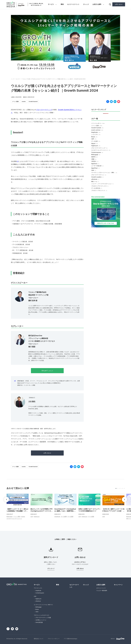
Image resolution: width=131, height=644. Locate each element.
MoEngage (96, 155)
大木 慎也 (32, 401)
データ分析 (96, 141)
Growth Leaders (98, 177)
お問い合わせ (119, 4)
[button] (124, 499)
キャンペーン (118, 585)
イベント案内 (15, 102)
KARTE (95, 157)
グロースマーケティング (44, 110)
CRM (94, 159)
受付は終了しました (47, 371)
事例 (62, 4)
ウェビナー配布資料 (102, 590)
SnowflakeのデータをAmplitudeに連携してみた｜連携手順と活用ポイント (65, 511)
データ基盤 (70, 517)
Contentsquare (97, 152)
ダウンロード (51, 568)
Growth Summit (33, 102)
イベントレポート (98, 123)
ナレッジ (86, 4)
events (24, 102)
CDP (94, 139)
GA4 (94, 170)
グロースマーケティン (99, 175)
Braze (95, 137)
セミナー (18, 79)
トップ (13, 79)
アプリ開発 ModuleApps (71, 639)
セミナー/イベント (73, 4)
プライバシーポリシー (54, 639)
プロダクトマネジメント (100, 190)
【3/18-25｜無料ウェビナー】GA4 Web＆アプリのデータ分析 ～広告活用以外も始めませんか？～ (113, 511)
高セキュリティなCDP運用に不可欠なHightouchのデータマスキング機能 (42, 511)
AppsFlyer (96, 168)
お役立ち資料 (97, 4)
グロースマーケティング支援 (43, 618)
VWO (36, 612)
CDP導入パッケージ (40, 620)
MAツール (95, 181)
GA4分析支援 (38, 622)
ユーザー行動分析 (98, 166)
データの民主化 (97, 188)
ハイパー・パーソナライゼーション (103, 184)
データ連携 (64, 517)
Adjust (95, 143)
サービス (51, 4)
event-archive (98, 130)
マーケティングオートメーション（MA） (104, 172)
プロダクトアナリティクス (100, 186)
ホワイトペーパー (101, 588)
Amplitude (96, 132)
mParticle (96, 179)
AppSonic (96, 164)
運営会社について (39, 639)
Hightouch (96, 146)
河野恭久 (95, 161)
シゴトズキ (96, 134)
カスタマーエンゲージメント (101, 150)
